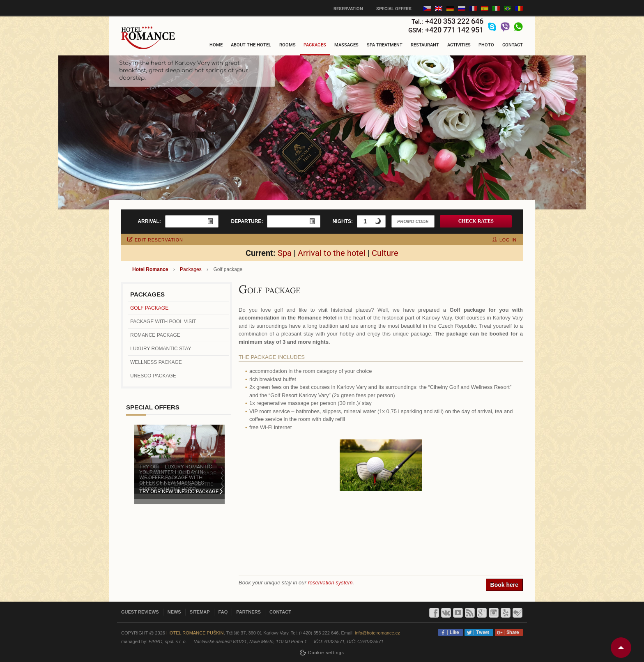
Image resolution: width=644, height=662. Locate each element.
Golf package (149, 308)
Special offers (394, 9)
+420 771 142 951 (454, 30)
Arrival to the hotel (332, 253)
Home (216, 45)
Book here (504, 585)
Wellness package (156, 362)
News (174, 612)
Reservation (348, 9)
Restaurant (425, 45)
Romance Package (155, 335)
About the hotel (251, 45)
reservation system (330, 583)
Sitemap (200, 612)
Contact (513, 45)
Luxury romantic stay (161, 349)
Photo (486, 45)
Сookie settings (326, 653)
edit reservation (155, 240)
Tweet (481, 632)
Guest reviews (140, 612)
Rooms (287, 45)
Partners (248, 612)
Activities (459, 45)
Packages (315, 45)
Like (453, 632)
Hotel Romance (150, 269)
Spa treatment (385, 45)
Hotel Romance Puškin (195, 633)
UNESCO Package (153, 376)
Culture (385, 253)
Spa (285, 253)
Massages (346, 45)
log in (505, 240)
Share (511, 632)
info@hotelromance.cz (377, 633)
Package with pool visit (163, 322)
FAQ (223, 612)
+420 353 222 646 (454, 21)
